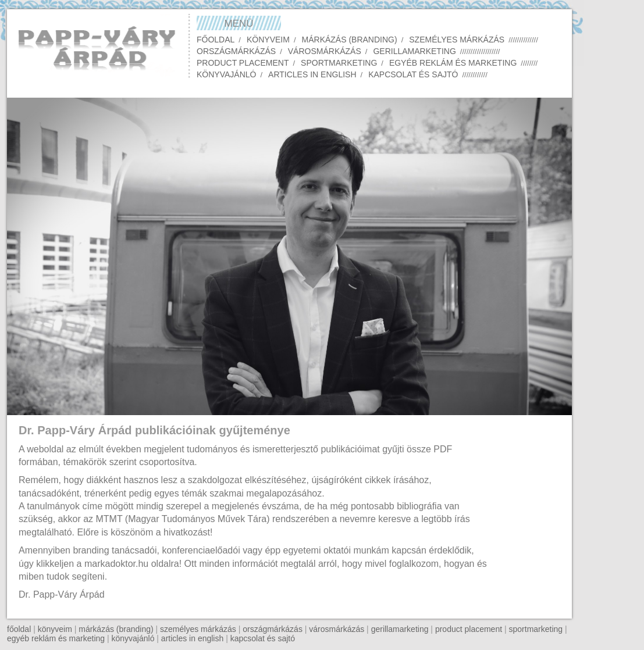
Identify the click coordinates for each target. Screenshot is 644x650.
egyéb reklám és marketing (56, 638)
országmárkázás (273, 629)
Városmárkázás (325, 51)
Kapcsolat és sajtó (413, 74)
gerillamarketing (400, 629)
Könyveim (268, 40)
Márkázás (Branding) (350, 40)
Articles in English (312, 74)
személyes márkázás (198, 629)
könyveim (55, 629)
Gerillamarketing (414, 51)
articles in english (192, 638)
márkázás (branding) (116, 629)
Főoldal (216, 40)
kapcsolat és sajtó (263, 638)
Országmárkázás (236, 51)
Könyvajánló (226, 74)
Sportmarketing (339, 63)
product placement (469, 629)
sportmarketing (536, 629)
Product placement (243, 63)
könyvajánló (133, 638)
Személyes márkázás (457, 40)
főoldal (19, 629)
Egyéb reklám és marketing (453, 63)
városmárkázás (337, 629)
